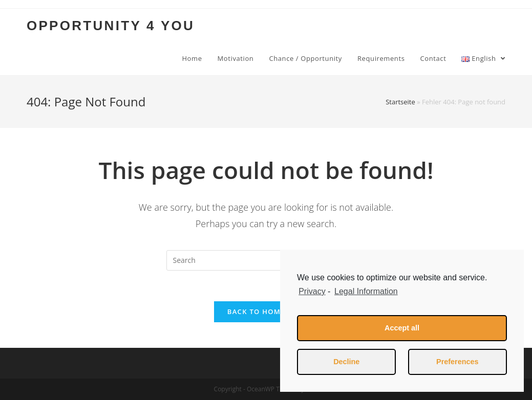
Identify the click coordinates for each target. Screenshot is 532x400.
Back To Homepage (266, 312)
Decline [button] (346, 362)
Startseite (400, 102)
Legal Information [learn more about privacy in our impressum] (366, 291)
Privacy (312, 291)
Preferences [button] (457, 362)
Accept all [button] (402, 328)
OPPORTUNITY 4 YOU (111, 26)
